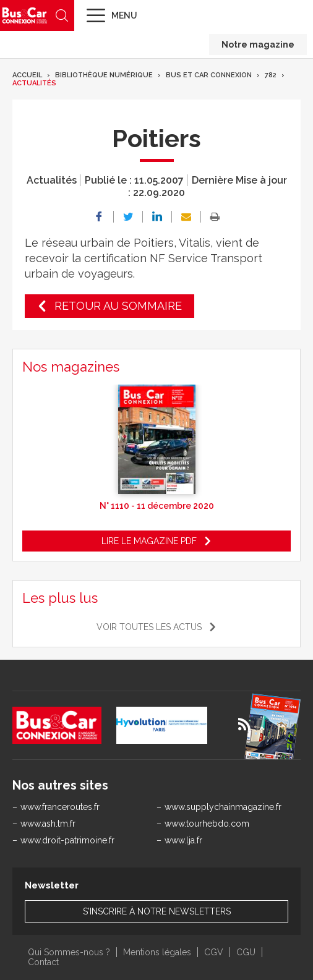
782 (271, 75)
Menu (124, 15)
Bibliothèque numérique (104, 75)
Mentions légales (157, 952)
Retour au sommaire (118, 306)
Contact (43, 962)
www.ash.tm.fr (48, 824)
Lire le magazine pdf (149, 541)
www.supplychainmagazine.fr (223, 807)
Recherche (62, 15)
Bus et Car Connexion (209, 75)
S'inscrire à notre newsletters (157, 911)
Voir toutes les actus (149, 627)
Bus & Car (25, 15)
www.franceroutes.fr (60, 807)
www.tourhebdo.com (207, 824)
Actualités (34, 83)
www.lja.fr (183, 840)
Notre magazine (258, 45)
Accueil (27, 75)
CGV (214, 952)
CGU (246, 952)
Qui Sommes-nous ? (69, 952)
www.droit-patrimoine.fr (67, 840)
